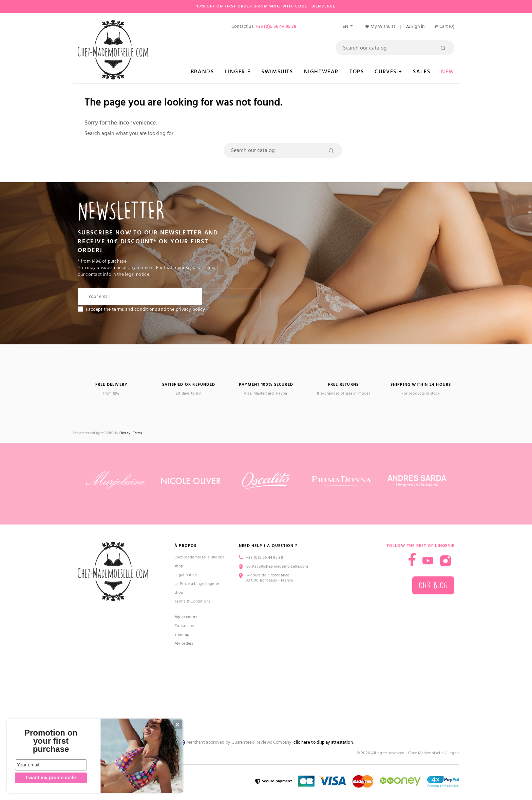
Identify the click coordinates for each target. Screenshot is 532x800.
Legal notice (186, 575)
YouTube (428, 561)
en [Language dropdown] (346, 26)
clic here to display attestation (323, 742)
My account (186, 617)
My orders (184, 643)
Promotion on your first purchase (51, 741)
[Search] (395, 48)
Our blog (433, 585)
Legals (453, 753)
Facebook (412, 560)
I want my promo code (51, 778)
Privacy (125, 433)
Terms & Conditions (192, 601)
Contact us (184, 626)
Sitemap (182, 635)
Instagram (445, 561)
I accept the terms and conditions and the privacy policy (146, 309)
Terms (138, 433)
